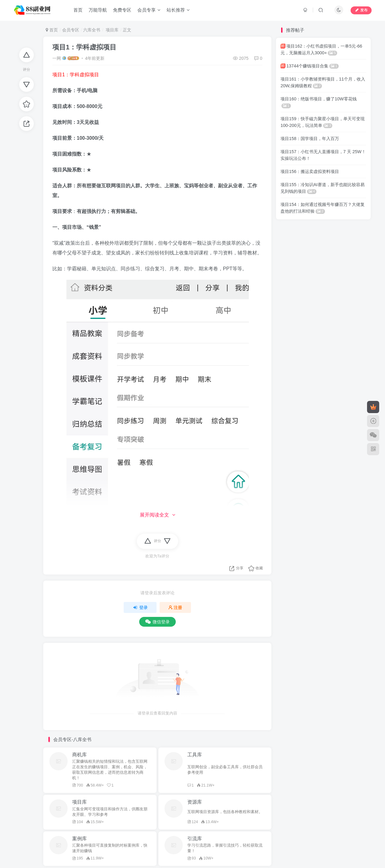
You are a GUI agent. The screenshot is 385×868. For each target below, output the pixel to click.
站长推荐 (178, 10)
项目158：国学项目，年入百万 (310, 139)
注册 (175, 607)
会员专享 (149, 10)
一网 (57, 58)
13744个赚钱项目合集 (310, 66)
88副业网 (132, 824)
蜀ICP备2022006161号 (162, 832)
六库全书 (92, 30)
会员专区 (71, 30)
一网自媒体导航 (104, 824)
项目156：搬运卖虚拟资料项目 (310, 171)
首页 (78, 10)
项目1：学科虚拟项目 (84, 47)
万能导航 (98, 10)
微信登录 (157, 622)
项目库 (111, 30)
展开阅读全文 (157, 515)
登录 (140, 607)
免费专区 (122, 10)
